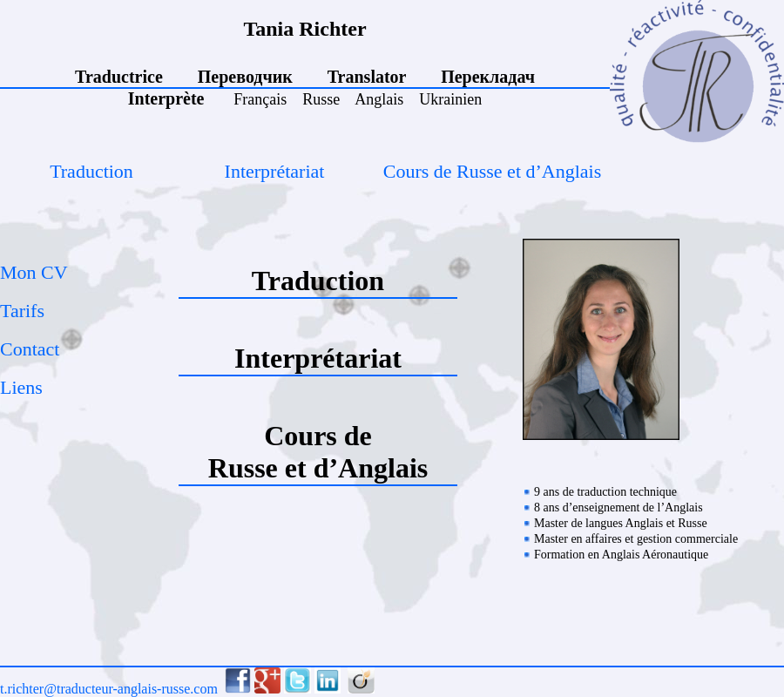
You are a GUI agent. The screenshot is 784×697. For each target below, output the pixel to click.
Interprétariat (275, 171)
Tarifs (22, 311)
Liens (21, 387)
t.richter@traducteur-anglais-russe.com (109, 689)
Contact (30, 349)
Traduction (91, 171)
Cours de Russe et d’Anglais (493, 171)
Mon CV (34, 272)
